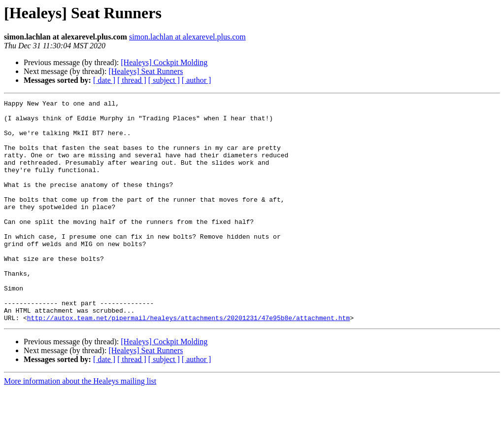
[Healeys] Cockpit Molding (164, 62)
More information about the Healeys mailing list (80, 425)
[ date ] (104, 80)
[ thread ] (132, 80)
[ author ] (197, 80)
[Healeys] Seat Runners (146, 71)
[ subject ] (164, 80)
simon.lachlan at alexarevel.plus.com (187, 37)
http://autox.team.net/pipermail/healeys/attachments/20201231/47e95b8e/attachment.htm (188, 362)
